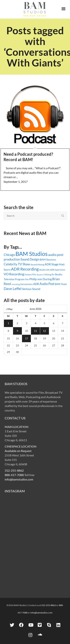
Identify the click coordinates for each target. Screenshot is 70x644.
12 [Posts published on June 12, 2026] (44, 331)
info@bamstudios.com (19, 479)
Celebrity (11, 264)
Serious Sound (31, 289)
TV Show (24, 264)
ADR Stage (52, 264)
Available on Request (18, 451)
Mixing (48, 275)
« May (9, 309)
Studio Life (44, 270)
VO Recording (14, 274)
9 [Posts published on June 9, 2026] (17, 331)
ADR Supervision (58, 270)
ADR (36, 284)
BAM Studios (32, 254)
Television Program (14, 279)
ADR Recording (25, 269)
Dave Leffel (13, 289)
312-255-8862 (14, 470)
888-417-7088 (14, 475)
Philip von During (41, 279)
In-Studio (57, 274)
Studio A (40, 275)
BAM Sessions (48, 260)
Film (27, 279)
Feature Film (30, 275)
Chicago (9, 255)
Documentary (27, 284)
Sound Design (30, 259)
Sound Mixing (37, 265)
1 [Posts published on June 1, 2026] (8, 323)
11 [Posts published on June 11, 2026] (35, 331)
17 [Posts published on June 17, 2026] (27, 338)
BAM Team (61, 284)
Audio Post (47, 284)
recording (16, 284)
